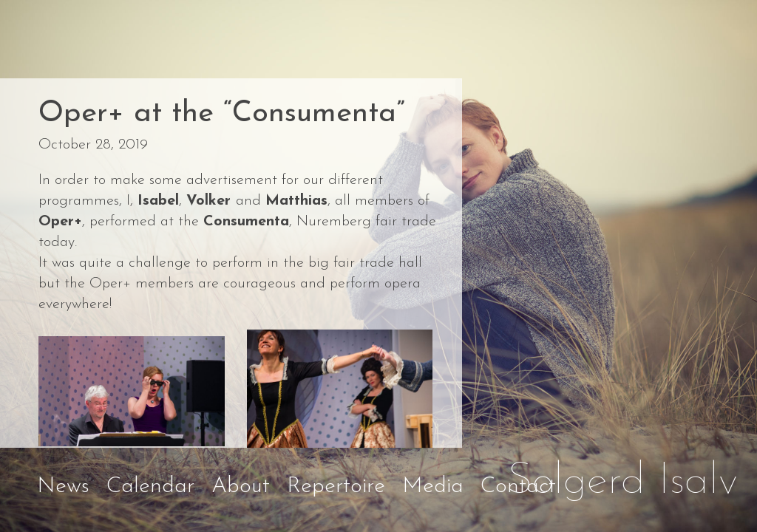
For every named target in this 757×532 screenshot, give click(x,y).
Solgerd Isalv (622, 482)
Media (433, 487)
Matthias (296, 201)
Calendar (150, 487)
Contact (518, 487)
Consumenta (246, 222)
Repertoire (336, 487)
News (63, 487)
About (241, 487)
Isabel (158, 201)
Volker (211, 201)
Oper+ (60, 222)
